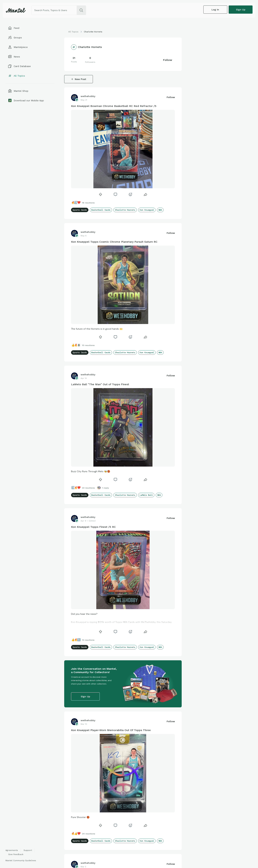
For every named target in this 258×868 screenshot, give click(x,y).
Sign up (241, 10)
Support (28, 850)
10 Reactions (88, 345)
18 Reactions (88, 203)
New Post (79, 79)
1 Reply (105, 488)
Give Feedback (16, 854)
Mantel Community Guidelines (21, 860)
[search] (81, 10)
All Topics (73, 32)
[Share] (145, 194)
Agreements (12, 850)
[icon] (100, 194)
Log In (215, 10)
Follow (168, 60)
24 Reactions (89, 834)
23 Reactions (88, 488)
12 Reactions (88, 640)
